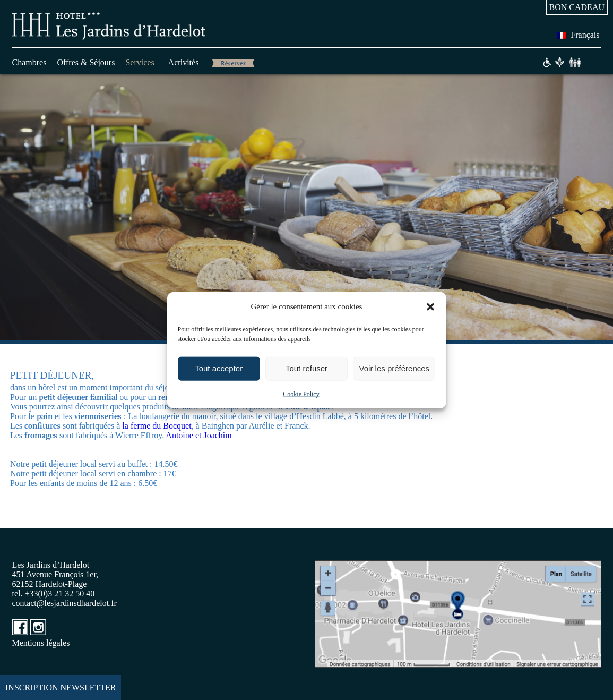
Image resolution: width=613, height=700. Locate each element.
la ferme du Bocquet (157, 426)
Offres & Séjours (86, 62)
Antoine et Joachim (200, 435)
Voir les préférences (395, 368)
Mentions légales (41, 643)
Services (140, 62)
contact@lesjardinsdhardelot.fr (64, 603)
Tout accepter (219, 368)
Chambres (29, 62)
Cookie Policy (301, 394)
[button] (430, 306)
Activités (184, 62)
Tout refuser (306, 368)
